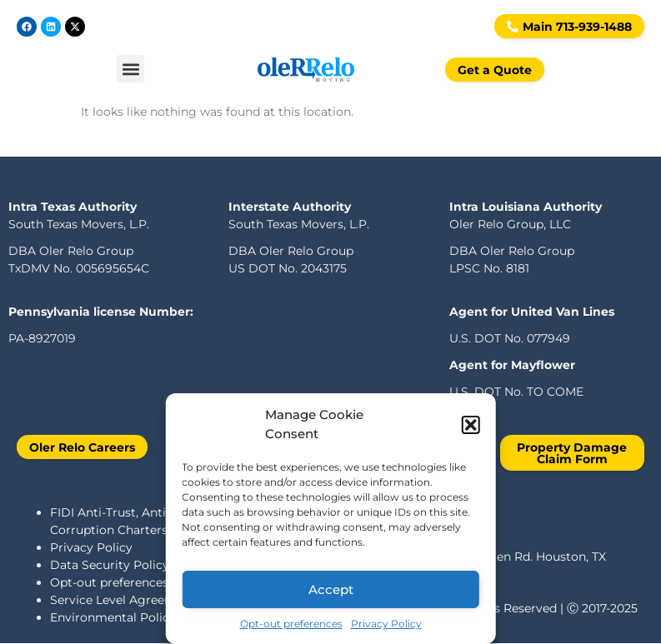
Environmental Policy (113, 617)
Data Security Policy (110, 565)
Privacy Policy (386, 624)
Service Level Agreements (126, 600)
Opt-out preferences (291, 624)
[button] (471, 425)
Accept (331, 589)
